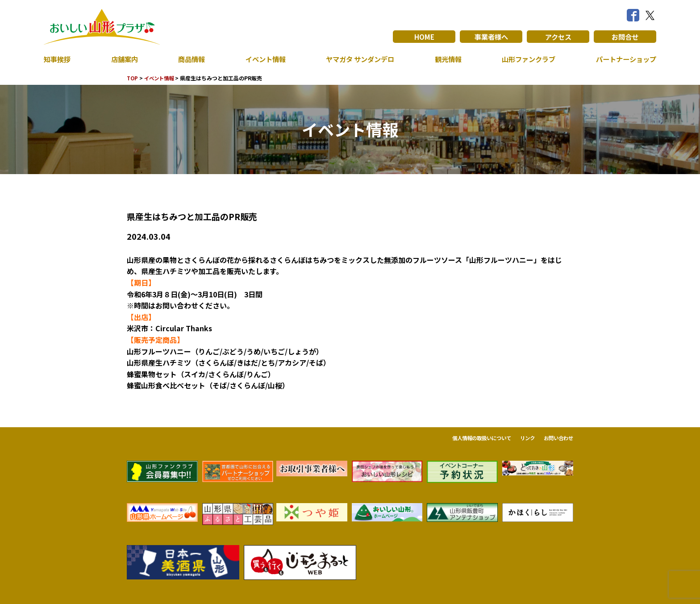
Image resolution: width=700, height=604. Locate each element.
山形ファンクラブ (526, 59)
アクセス (558, 37)
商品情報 (190, 59)
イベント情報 (262, 59)
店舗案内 (124, 59)
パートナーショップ (624, 59)
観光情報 (446, 59)
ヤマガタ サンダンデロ (358, 59)
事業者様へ (491, 37)
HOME (424, 37)
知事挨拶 (58, 59)
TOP (133, 78)
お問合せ (625, 37)
